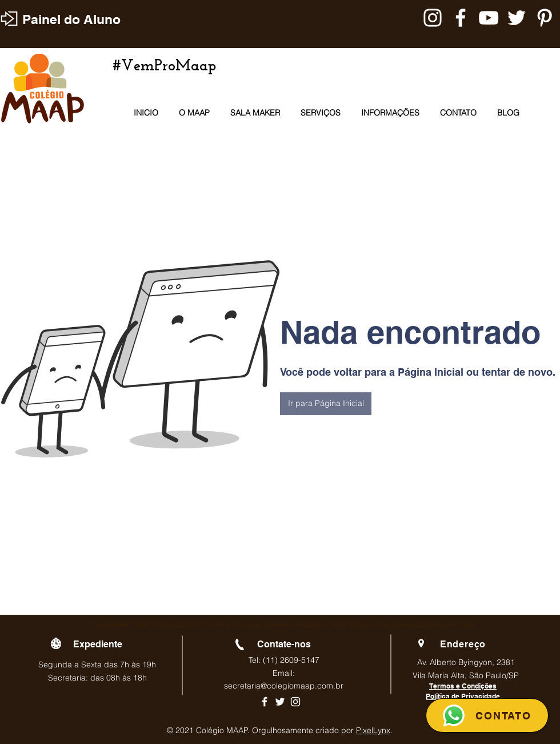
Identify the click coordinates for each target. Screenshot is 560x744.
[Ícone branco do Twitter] (280, 702)
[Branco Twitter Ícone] (517, 18)
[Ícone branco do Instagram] (295, 702)
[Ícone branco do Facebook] (265, 702)
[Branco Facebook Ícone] (461, 18)
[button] (326, 404)
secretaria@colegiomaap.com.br (284, 686)
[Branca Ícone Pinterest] (545, 18)
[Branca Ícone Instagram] (433, 18)
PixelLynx (373, 730)
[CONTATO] (487, 715)
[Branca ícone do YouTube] (489, 18)
